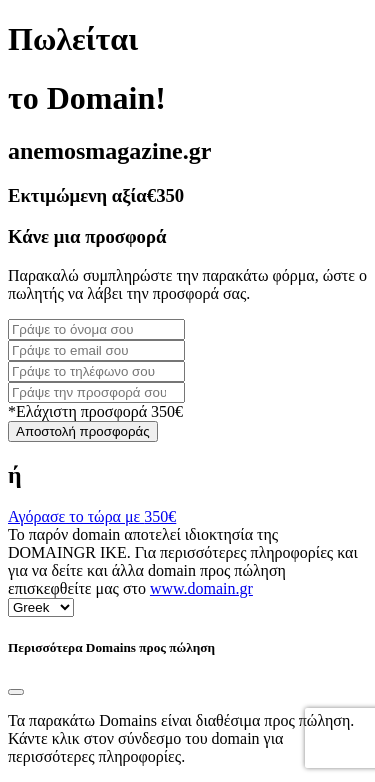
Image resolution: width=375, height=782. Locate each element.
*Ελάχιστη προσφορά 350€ (95, 411)
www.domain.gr (201, 588)
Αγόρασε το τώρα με (92, 516)
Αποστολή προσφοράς (83, 431)
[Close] (16, 692)
